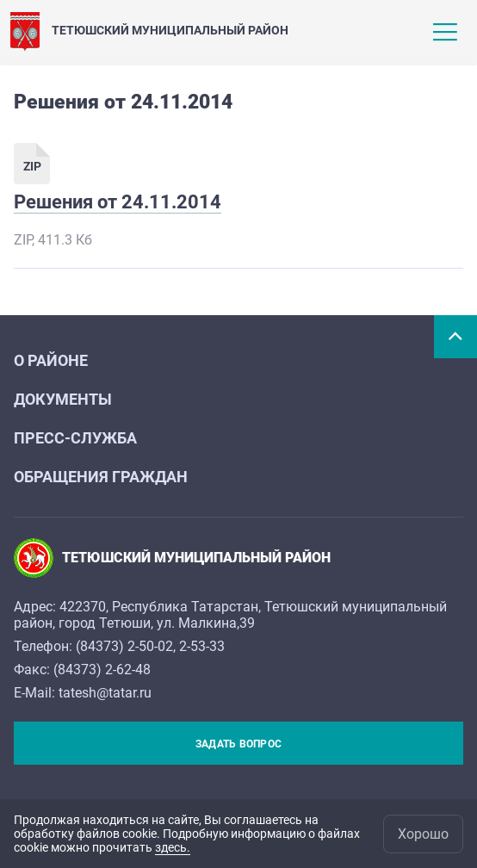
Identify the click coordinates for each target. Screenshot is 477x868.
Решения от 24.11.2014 (118, 202)
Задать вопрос (238, 744)
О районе (51, 360)
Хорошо (423, 834)
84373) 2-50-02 (127, 646)
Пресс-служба (75, 438)
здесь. (173, 847)
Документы (63, 399)
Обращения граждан (101, 477)
